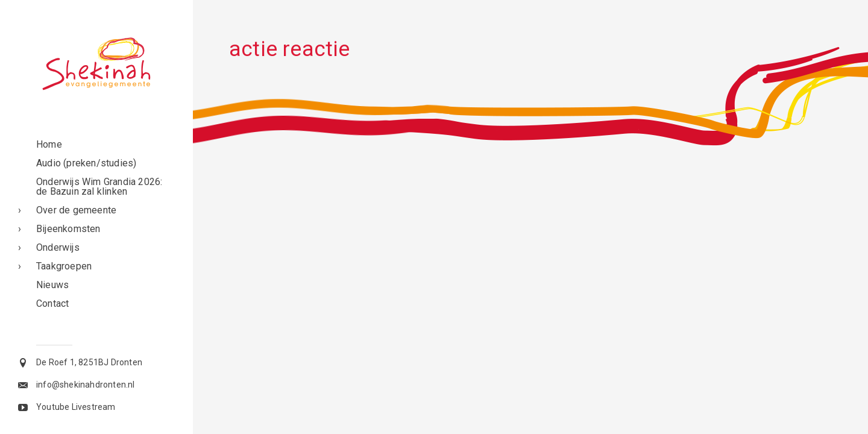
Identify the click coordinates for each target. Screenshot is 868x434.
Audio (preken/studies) (86, 163)
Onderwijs (58, 247)
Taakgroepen (64, 266)
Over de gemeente (76, 210)
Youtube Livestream (76, 407)
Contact (52, 303)
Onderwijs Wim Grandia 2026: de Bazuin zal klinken (99, 187)
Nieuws (52, 285)
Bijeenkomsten (68, 229)
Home (49, 144)
